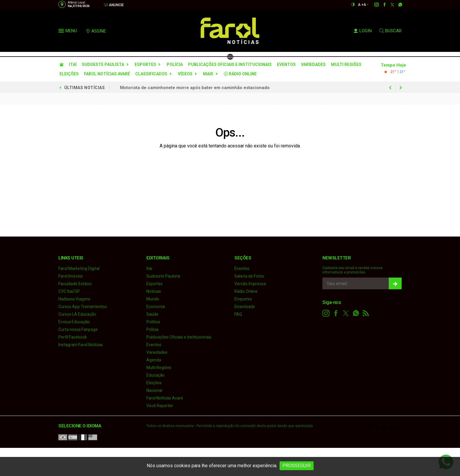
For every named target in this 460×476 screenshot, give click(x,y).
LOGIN (363, 31)
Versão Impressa (250, 284)
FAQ (238, 314)
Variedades (313, 64)
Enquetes (243, 299)
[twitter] (389, 5)
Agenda (154, 360)
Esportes (145, 64)
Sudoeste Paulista (103, 64)
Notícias (154, 291)
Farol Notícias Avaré (107, 74)
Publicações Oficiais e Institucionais (230, 64)
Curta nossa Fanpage (78, 329)
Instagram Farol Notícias (81, 345)
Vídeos (185, 74)
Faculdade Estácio (75, 284)
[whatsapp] (397, 5)
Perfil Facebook (73, 337)
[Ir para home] (62, 64)
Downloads (245, 307)
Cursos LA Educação (77, 314)
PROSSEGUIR (297, 466)
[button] (62, 32)
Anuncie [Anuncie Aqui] (114, 5)
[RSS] (366, 313)
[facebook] (381, 5)
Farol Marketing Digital (79, 268)
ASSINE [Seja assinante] (96, 31)
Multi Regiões (346, 64)
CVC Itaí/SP (69, 291)
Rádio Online (240, 74)
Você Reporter (160, 406)
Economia (156, 307)
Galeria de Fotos (249, 276)
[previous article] (401, 88)
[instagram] (373, 5)
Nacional (154, 390)
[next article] (390, 88)
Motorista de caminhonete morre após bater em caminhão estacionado (195, 88)
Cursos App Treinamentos (83, 307)
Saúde (152, 314)
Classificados (151, 74)
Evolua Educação (74, 322)
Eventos (286, 64)
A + (361, 5)
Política (153, 322)
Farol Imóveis (71, 276)
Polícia (175, 64)
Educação (155, 375)
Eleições (69, 74)
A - (366, 5)
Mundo (153, 299)
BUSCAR (390, 31)
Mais (208, 74)
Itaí (73, 64)
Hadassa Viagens (74, 299)
